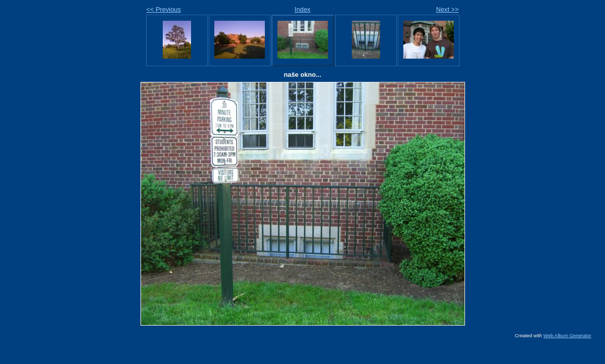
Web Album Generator (567, 335)
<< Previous (164, 9)
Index (302, 9)
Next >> (448, 9)
